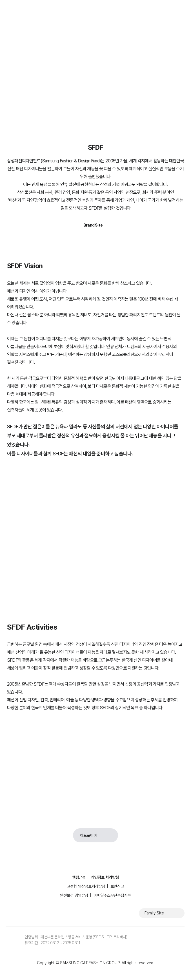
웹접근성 (79, 877)
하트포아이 (88, 835)
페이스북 (8, 913)
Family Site (154, 913)
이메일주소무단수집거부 (112, 895)
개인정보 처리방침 (105, 877)
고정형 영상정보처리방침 (86, 886)
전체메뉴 (181, 8)
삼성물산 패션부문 (28, 8)
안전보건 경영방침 (74, 895)
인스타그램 (21, 913)
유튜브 (36, 913)
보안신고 (117, 886)
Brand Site (93, 225)
